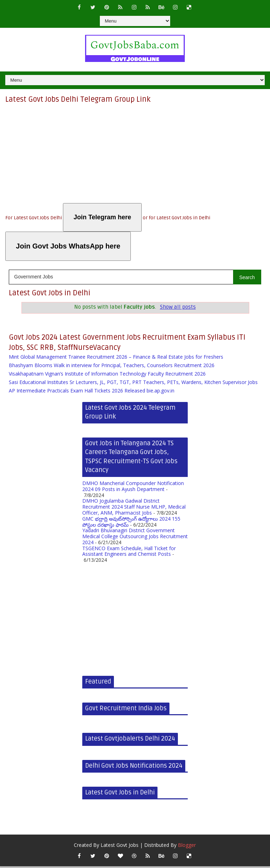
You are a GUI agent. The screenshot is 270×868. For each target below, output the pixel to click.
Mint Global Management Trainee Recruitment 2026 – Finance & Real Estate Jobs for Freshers (116, 358)
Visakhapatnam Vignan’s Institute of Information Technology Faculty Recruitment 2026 (107, 375)
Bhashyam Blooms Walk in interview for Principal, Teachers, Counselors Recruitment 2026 (112, 367)
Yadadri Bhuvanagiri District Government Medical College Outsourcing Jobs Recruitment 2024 (135, 538)
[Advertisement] (135, 154)
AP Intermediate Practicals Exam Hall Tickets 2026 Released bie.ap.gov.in (92, 392)
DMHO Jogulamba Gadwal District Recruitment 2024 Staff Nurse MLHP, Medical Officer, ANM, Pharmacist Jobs (134, 508)
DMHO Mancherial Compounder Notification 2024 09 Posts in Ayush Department (133, 488)
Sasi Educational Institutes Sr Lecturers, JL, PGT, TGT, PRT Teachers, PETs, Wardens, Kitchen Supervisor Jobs (133, 383)
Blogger (187, 847)
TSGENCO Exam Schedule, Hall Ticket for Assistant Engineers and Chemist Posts (129, 553)
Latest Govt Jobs (120, 847)
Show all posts (178, 307)
